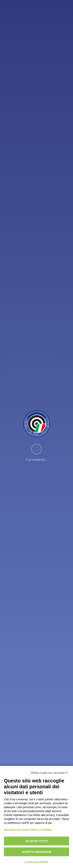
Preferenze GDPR (37, 862)
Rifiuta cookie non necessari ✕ (50, 773)
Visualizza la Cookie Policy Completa (28, 830)
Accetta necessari (36, 852)
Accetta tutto (37, 841)
